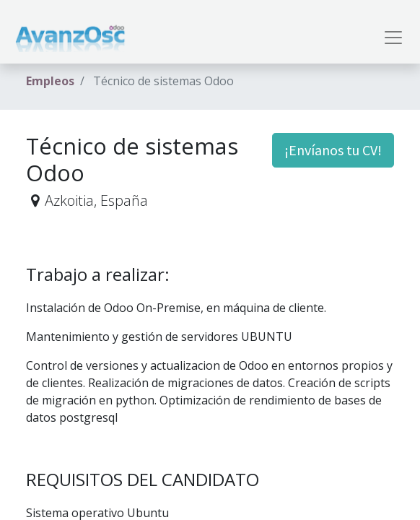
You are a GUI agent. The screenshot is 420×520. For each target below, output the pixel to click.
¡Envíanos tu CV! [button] (333, 150)
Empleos (50, 81)
